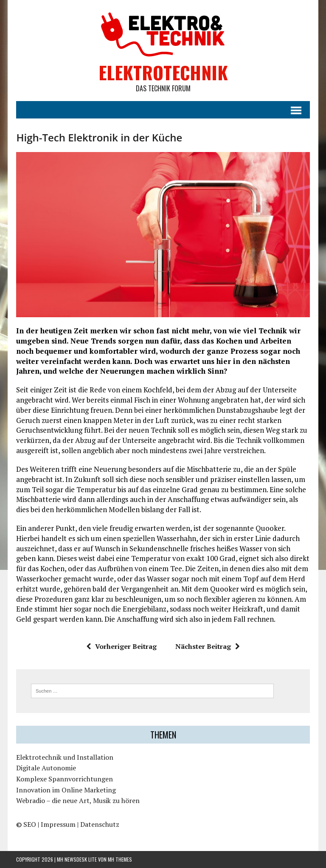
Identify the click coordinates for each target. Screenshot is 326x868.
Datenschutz (100, 824)
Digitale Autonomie (46, 768)
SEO (30, 824)
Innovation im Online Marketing (66, 790)
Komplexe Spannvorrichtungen (65, 779)
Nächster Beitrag (208, 646)
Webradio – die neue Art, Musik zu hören (78, 800)
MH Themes (120, 859)
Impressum (58, 824)
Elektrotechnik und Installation (65, 757)
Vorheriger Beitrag (121, 646)
